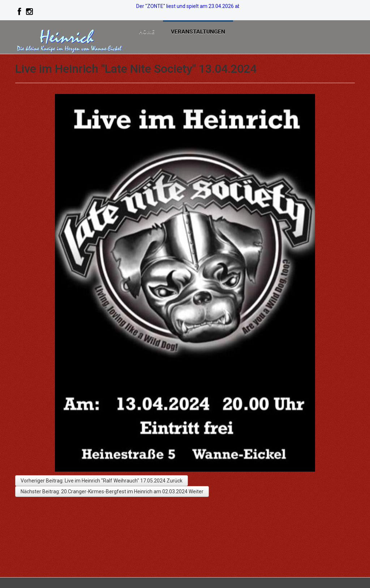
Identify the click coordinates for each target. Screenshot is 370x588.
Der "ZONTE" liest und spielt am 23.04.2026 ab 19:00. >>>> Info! (208, 6)
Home (148, 32)
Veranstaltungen (202, 32)
